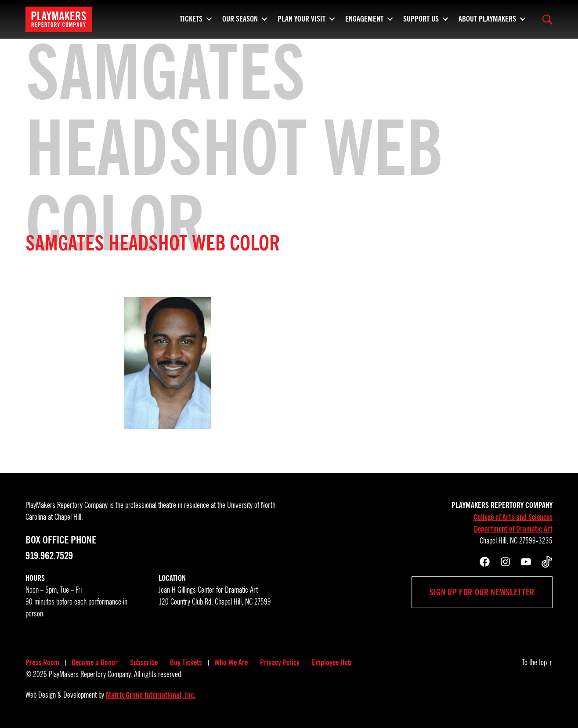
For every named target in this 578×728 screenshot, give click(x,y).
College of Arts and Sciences (513, 517)
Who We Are (231, 663)
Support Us (421, 18)
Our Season (240, 18)
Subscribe (144, 663)
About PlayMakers (487, 18)
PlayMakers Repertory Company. (90, 674)
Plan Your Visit (302, 18)
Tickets (191, 18)
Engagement (364, 18)
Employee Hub (332, 663)
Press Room (42, 663)
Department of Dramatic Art (513, 529)
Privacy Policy (280, 663)
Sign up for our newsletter (482, 592)
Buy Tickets (186, 663)
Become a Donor (95, 663)
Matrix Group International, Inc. (151, 695)
